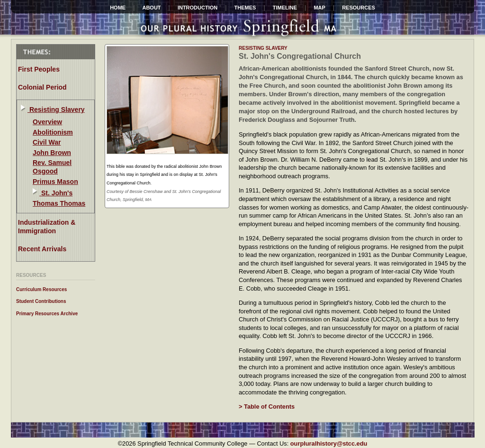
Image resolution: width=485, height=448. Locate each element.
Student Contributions (41, 301)
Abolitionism (53, 132)
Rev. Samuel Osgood (52, 167)
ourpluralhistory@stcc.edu (329, 443)
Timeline (285, 8)
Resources (359, 8)
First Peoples (39, 69)
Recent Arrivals (42, 249)
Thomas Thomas (59, 203)
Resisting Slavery (56, 110)
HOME (118, 8)
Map (319, 8)
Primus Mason (55, 182)
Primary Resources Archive (47, 314)
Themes (245, 8)
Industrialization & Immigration (47, 227)
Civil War (47, 142)
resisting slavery (263, 48)
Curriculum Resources (41, 289)
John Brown (52, 153)
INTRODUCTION (198, 8)
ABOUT (151, 8)
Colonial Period (42, 87)
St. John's (56, 193)
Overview (47, 122)
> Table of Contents (267, 407)
